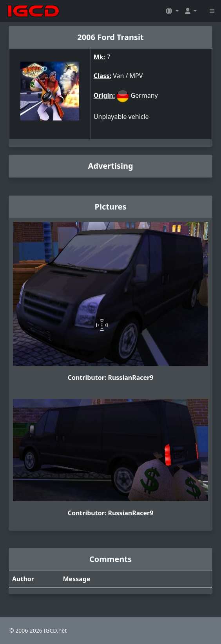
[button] (172, 11)
